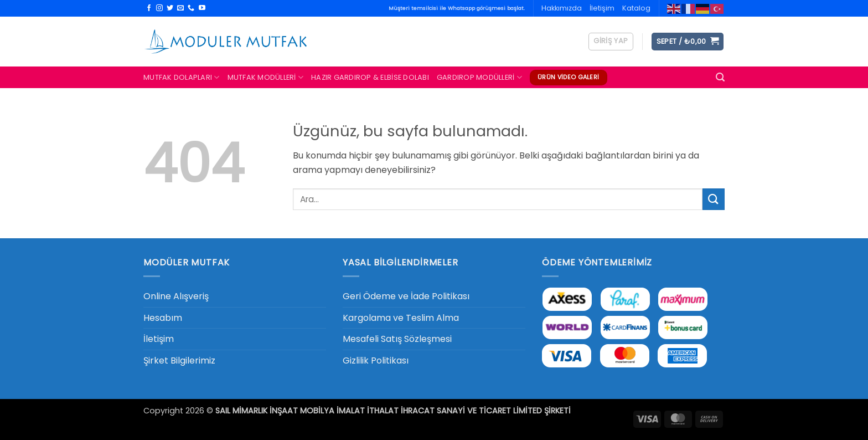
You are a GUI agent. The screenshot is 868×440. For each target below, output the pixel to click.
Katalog (636, 8)
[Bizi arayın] (191, 8)
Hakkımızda (562, 8)
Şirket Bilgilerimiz (179, 360)
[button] (611, 42)
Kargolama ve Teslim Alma (401, 318)
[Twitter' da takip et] (170, 8)
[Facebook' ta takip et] (149, 8)
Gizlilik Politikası (376, 360)
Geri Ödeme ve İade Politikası (406, 296)
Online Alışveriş (176, 296)
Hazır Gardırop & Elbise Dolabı (370, 77)
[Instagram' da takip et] (159, 8)
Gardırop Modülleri (479, 77)
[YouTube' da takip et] (202, 8)
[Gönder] (714, 199)
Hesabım (163, 318)
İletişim (602, 8)
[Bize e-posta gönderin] (180, 8)
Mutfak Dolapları (182, 77)
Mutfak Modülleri (266, 77)
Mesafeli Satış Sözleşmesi (397, 339)
